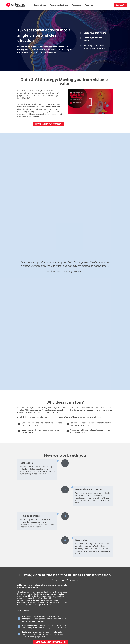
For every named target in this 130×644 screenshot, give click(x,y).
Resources (76, 5)
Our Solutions (40, 5)
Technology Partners (59, 5)
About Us (89, 5)
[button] (90, 102)
